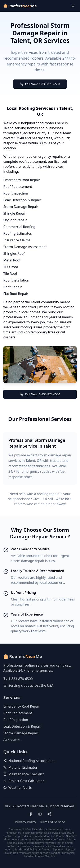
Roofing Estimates (18, 233)
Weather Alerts (17, 787)
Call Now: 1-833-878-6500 (40, 84)
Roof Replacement (18, 187)
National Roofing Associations (29, 761)
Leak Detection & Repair (22, 200)
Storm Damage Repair (21, 207)
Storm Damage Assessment (25, 247)
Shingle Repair (15, 213)
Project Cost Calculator (24, 781)
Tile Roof (10, 274)
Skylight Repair (15, 220)
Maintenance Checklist (24, 774)
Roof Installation (16, 280)
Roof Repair (13, 287)
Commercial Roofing (19, 227)
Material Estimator (20, 767)
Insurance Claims (17, 240)
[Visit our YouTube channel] (40, 814)
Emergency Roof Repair (22, 180)
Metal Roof (12, 260)
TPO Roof (11, 267)
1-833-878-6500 (21, 679)
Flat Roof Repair (16, 294)
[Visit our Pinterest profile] (49, 814)
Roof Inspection (16, 193)
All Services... (13, 740)
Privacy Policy (25, 822)
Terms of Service (52, 822)
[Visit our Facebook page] (31, 814)
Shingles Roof (14, 253)
